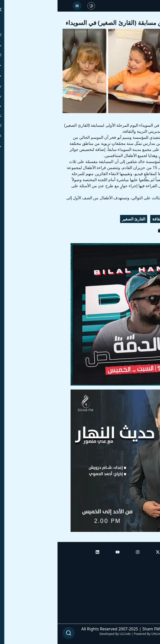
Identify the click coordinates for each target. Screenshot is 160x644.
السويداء (146, 219)
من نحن (149, 619)
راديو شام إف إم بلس (137, 604)
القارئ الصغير (76, 219)
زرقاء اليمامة (121, 219)
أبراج (151, 576)
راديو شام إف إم (142, 590)
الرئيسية (148, 562)
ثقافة (99, 219)
